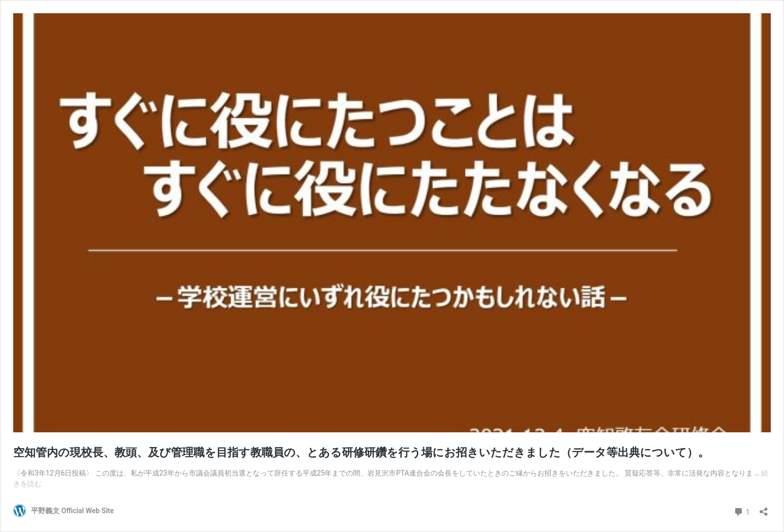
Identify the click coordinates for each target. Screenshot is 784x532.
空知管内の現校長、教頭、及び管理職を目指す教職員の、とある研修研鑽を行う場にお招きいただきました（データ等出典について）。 (361, 452)
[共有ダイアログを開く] (764, 508)
